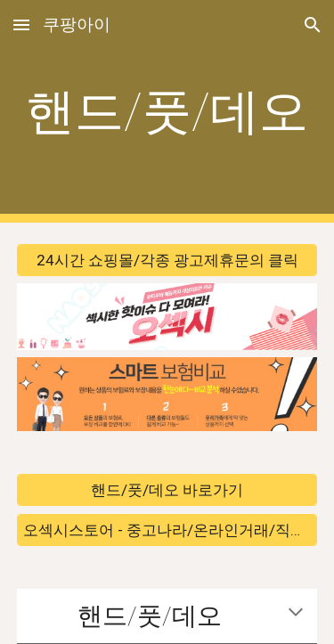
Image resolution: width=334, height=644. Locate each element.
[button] (21, 24)
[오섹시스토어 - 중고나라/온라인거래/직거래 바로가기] (167, 530)
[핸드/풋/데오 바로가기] (167, 490)
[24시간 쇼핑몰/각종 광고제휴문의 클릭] (167, 261)
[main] (167, 111)
